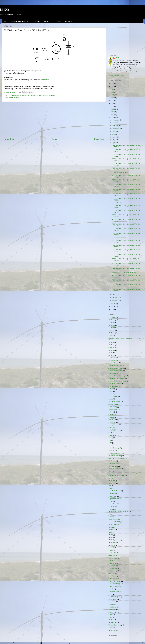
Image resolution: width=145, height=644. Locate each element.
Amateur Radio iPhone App (117, 376)
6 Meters (111, 348)
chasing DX (112, 420)
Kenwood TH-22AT (115, 519)
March (115, 294)
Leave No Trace (114, 525)
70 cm (110, 353)
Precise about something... (121, 173)
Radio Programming (115, 586)
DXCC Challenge (114, 448)
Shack (46, 21)
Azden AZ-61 (113, 404)
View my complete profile (117, 76)
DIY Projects (56, 21)
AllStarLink (112, 360)
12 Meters (112, 323)
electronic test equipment (117, 458)
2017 (113, 109)
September (116, 129)
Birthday (111, 412)
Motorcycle (112, 543)
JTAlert (111, 517)
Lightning (111, 530)
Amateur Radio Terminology (117, 381)
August (115, 131)
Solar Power (112, 607)
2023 (113, 92)
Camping (111, 414)
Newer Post (9, 139)
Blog (6, 21)
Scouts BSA (112, 599)
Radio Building (113, 579)
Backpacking (113, 407)
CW (110, 433)
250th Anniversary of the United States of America (124, 338)
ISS (110, 514)
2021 (113, 98)
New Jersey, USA (16, 98)
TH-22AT (111, 620)
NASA (110, 548)
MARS (111, 535)
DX (110, 445)
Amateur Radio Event (115, 373)
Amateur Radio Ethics (116, 371)
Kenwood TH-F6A (114, 522)
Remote (111, 589)
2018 (113, 106)
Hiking (111, 501)
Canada (111, 417)
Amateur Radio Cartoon (116, 366)
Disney (111, 438)
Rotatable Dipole (114, 592)
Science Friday (113, 597)
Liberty (111, 527)
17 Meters (112, 328)
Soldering (112, 610)
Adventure (112, 358)
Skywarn (111, 604)
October (115, 126)
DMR (110, 443)
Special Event (113, 612)
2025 (113, 86)
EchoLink (111, 451)
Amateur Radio (113, 363)
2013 (113, 304)
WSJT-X (111, 628)
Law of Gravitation (118, 203)
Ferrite (111, 478)
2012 (113, 306)
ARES (110, 394)
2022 (113, 95)
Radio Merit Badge (114, 584)
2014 (113, 118)
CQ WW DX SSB (114, 430)
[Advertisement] (54, 120)
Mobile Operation (114, 540)
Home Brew (112, 504)
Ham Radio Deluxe (115, 491)
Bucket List (36, 21)
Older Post (99, 139)
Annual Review (113, 386)
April (114, 143)
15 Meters (112, 325)
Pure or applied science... (120, 238)
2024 (113, 89)
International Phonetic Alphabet (119, 512)
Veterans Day (113, 622)
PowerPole (112, 566)
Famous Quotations (115, 469)
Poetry (111, 561)
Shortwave (112, 602)
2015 (113, 115)
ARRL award (113, 397)
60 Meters (112, 350)
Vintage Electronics (115, 625)
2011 (113, 309)
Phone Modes (113, 558)
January (115, 300)
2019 (113, 103)
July (114, 134)
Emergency (112, 463)
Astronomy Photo (114, 402)
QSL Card (112, 573)
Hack (110, 488)
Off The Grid (112, 553)
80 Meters (112, 355)
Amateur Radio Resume (20, 21)
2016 (113, 112)
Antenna (111, 389)
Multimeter (112, 545)
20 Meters (112, 333)
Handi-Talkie (112, 496)
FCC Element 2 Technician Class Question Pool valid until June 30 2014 (32, 95)
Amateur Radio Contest (116, 368)
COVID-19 (112, 427)
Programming (113, 568)
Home (54, 139)
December (116, 120)
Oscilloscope (113, 555)
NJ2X (5, 10)
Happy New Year (114, 499)
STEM (111, 615)
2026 (113, 84)
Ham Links (68, 21)
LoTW (110, 532)
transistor (45, 80)
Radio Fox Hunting (114, 581)
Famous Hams (113, 466)
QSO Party (112, 576)
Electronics (112, 461)
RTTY (110, 594)
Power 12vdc (113, 563)
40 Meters (112, 345)
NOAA (111, 550)
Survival (111, 617)
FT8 (110, 486)
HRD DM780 (113, 506)
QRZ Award (112, 571)
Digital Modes (113, 435)
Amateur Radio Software (116, 378)
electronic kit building (115, 456)
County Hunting (113, 425)
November (116, 123)
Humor (111, 509)
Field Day (112, 481)
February (116, 297)
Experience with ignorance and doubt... (125, 273)
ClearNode (112, 422)
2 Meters (111, 330)
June (114, 137)
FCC (110, 471)
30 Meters (112, 342)
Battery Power (113, 409)
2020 (113, 101)
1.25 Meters (112, 317)
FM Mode (112, 483)
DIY (110, 440)
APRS (110, 391)
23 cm (110, 335)
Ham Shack (112, 494)
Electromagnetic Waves (116, 453)
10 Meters (112, 320)
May (114, 140)
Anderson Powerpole (115, 384)
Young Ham (112, 630)
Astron (111, 399)
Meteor (111, 537)
